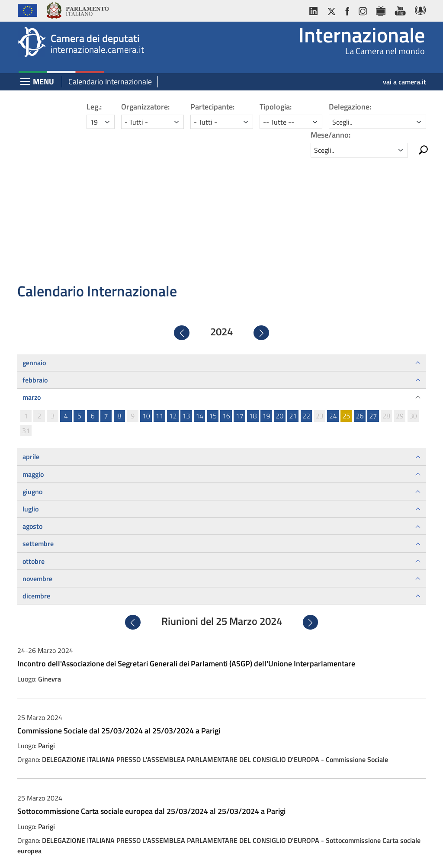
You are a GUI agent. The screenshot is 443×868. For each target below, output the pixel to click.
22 (306, 296)
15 (213, 296)
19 (266, 296)
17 (240, 296)
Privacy (183, 854)
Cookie (257, 854)
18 (253, 296)
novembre (37, 458)
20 (279, 296)
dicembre (36, 476)
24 (333, 296)
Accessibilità (221, 854)
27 (373, 296)
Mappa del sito (296, 854)
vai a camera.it (404, 82)
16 (226, 296)
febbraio (35, 260)
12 (173, 296)
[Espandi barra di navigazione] (25, 82)
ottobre (34, 440)
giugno (32, 371)
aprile (31, 336)
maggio (33, 354)
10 (146, 296)
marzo (32, 277)
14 (199, 296)
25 (347, 296)
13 (186, 296)
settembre (38, 423)
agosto (32, 406)
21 (293, 296)
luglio (30, 389)
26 (360, 296)
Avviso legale (144, 854)
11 (160, 296)
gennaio (34, 242)
